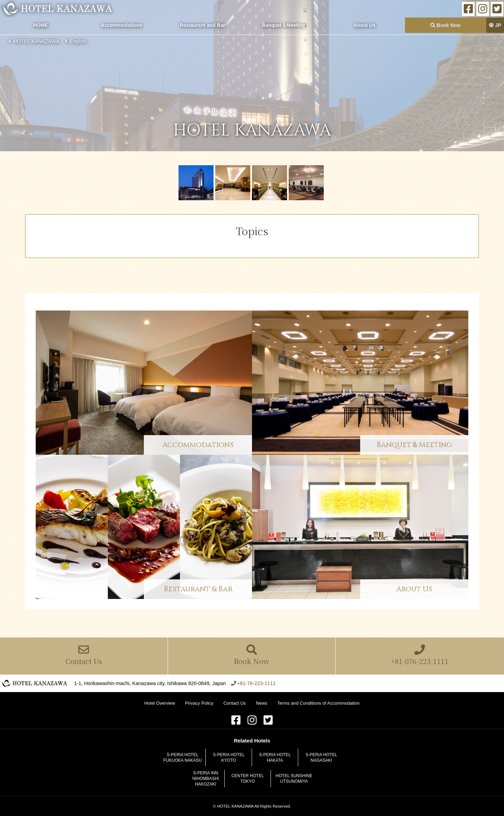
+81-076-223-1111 (420, 655)
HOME (41, 25)
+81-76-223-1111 (256, 683)
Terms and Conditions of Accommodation (318, 703)
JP (495, 25)
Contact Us (84, 655)
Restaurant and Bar (202, 25)
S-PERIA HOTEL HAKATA (275, 758)
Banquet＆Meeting (284, 25)
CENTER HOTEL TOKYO (248, 779)
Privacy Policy (199, 703)
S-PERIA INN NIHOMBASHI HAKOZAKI (205, 779)
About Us (364, 25)
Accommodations (121, 25)
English (78, 41)
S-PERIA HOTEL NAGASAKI (321, 758)
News (261, 703)
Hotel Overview (160, 703)
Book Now (446, 25)
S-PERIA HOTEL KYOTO (229, 758)
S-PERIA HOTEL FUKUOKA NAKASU (182, 758)
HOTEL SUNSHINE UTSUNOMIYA (294, 779)
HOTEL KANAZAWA (58, 9)
